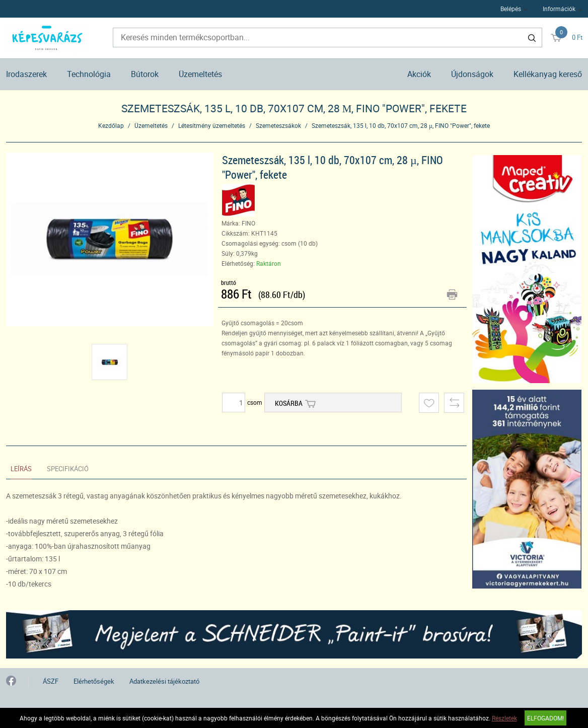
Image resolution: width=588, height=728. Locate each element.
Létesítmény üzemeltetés (212, 125)
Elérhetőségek (94, 681)
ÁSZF (51, 681)
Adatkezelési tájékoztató (164, 681)
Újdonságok (472, 74)
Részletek (504, 718)
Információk (559, 9)
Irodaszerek (26, 74)
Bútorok (145, 74)
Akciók (419, 74)
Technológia (89, 74)
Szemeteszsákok (278, 125)
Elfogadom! (545, 718)
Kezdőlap (111, 125)
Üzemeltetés (200, 74)
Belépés (511, 9)
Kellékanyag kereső (548, 74)
